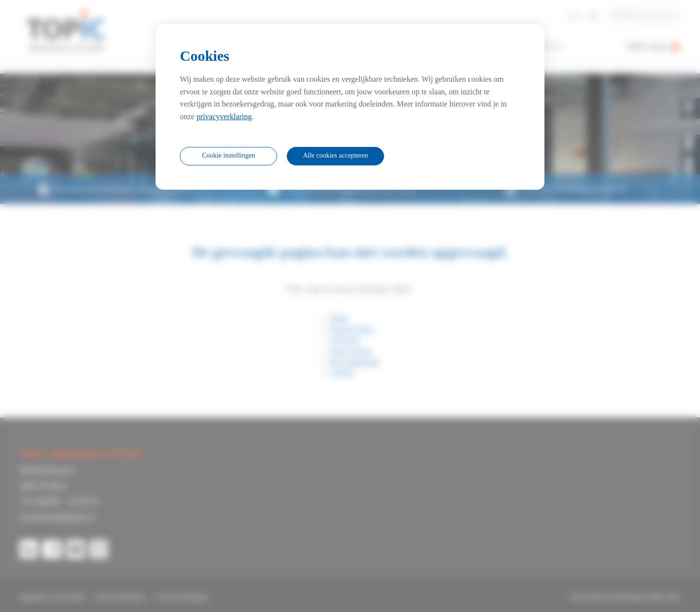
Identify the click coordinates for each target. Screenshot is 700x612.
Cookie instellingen (228, 155)
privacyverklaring (224, 117)
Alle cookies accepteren (335, 155)
